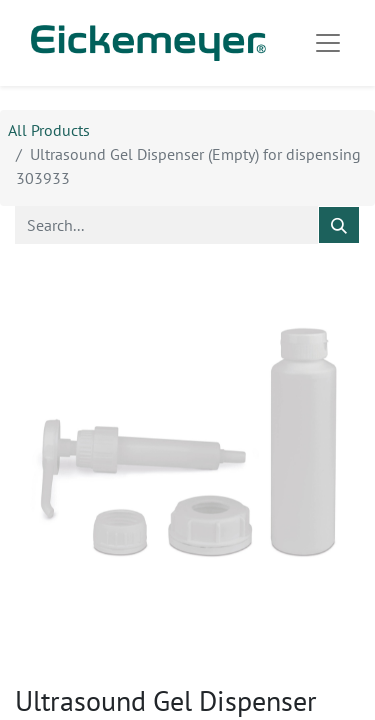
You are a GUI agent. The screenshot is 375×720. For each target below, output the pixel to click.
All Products (49, 130)
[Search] (339, 225)
